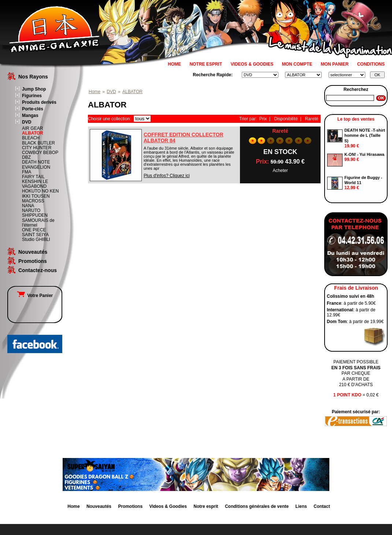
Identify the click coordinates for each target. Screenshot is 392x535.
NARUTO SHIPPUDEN (35, 213)
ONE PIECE (34, 230)
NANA (28, 206)
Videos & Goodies (168, 506)
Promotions (33, 261)
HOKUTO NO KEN (40, 191)
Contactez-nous (38, 270)
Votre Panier (35, 296)
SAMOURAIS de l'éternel (38, 223)
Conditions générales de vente (257, 506)
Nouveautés (33, 252)
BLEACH (31, 138)
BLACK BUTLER (38, 143)
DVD (27, 122)
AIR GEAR (32, 128)
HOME (174, 64)
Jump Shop (34, 89)
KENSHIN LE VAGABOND (35, 184)
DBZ (26, 157)
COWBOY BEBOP (40, 153)
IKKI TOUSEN (36, 196)
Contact (322, 506)
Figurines (32, 96)
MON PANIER (335, 64)
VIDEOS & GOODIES (252, 64)
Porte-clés (33, 109)
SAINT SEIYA (35, 235)
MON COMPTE (297, 64)
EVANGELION (36, 167)
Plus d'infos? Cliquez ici (167, 176)
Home (95, 92)
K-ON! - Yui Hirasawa (364, 154)
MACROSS (33, 201)
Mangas (30, 116)
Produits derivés (39, 102)
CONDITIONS (371, 64)
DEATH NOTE (36, 162)
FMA (27, 172)
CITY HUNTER (37, 148)
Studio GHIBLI (36, 239)
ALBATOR (33, 133)
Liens (301, 506)
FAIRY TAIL (33, 177)
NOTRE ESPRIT (206, 64)
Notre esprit (206, 506)
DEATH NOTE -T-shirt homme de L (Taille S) (365, 135)
